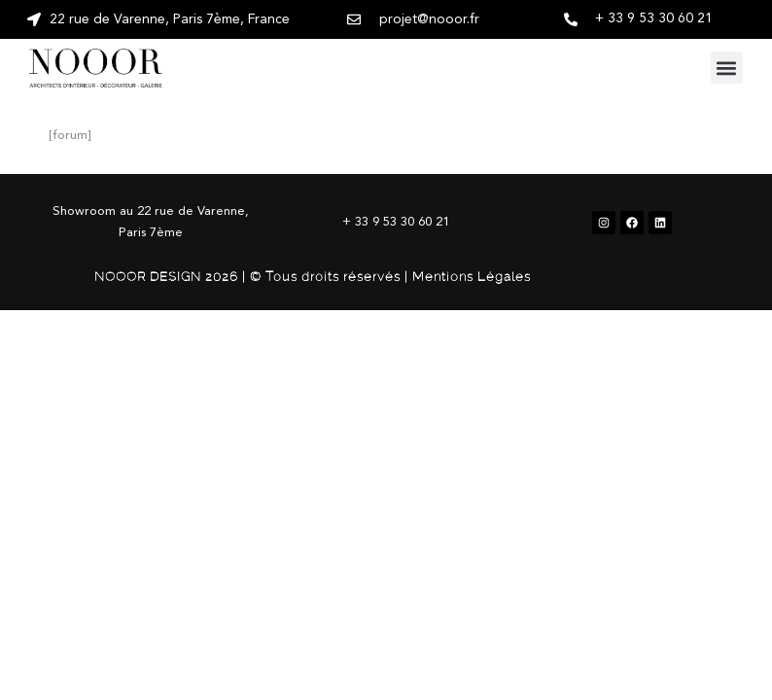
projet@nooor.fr (429, 19)
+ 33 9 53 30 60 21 (654, 18)
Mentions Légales (472, 277)
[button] (727, 68)
